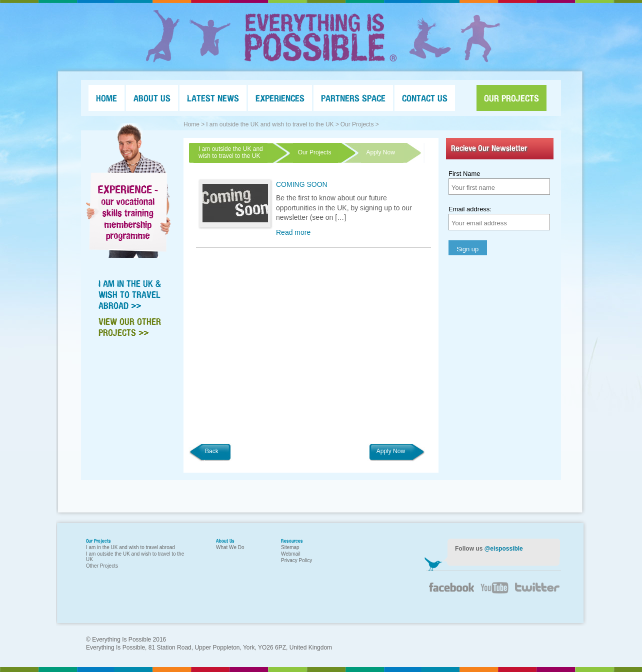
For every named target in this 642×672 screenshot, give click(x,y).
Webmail (291, 554)
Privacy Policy (296, 560)
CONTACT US (425, 98)
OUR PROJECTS (511, 98)
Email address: (470, 209)
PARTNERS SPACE (353, 98)
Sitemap (290, 547)
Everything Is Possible (321, 37)
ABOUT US (152, 98)
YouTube (493, 594)
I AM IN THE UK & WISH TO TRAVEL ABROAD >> (130, 294)
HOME (106, 98)
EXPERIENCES (280, 98)
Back (212, 451)
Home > (194, 124)
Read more (293, 232)
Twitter (536, 594)
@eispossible (504, 549)
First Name (464, 174)
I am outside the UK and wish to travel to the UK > (272, 124)
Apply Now (391, 451)
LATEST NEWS (213, 98)
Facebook (451, 591)
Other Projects (102, 566)
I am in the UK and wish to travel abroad (130, 547)
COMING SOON (302, 184)
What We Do (230, 547)
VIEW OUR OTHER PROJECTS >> (130, 327)
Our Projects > (360, 124)
